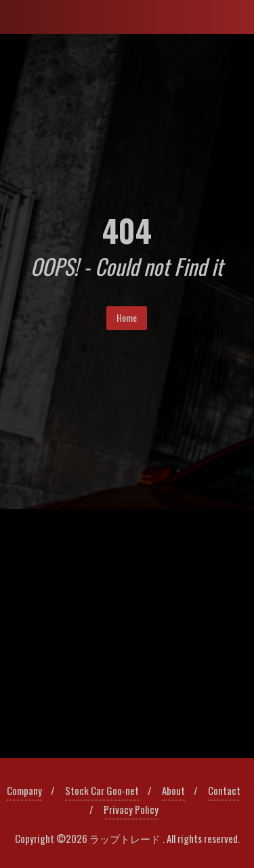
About (173, 790)
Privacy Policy (131, 809)
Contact (224, 790)
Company (24, 790)
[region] (127, 634)
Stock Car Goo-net (102, 790)
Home (127, 317)
